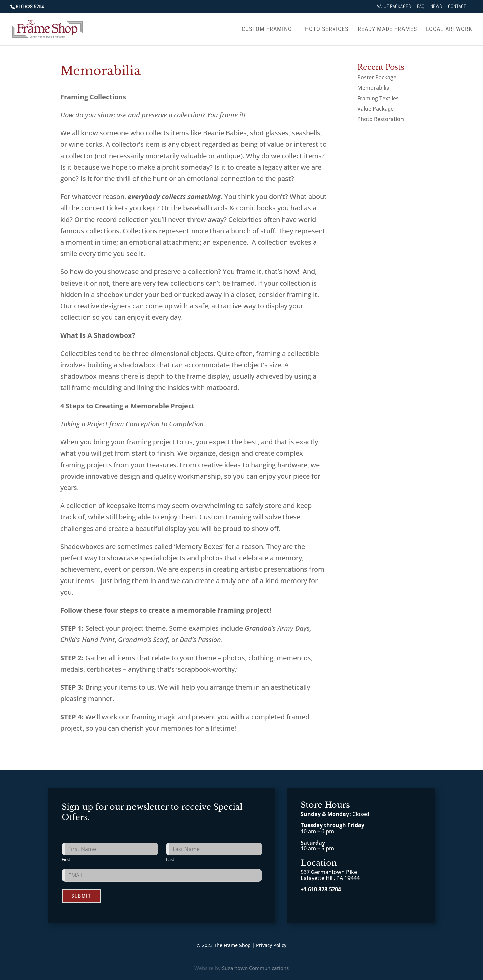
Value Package (375, 109)
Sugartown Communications (255, 968)
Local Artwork (449, 30)
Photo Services (325, 30)
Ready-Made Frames (387, 30)
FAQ (421, 7)
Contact (457, 7)
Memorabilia (373, 88)
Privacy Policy (271, 945)
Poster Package (377, 77)
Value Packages (394, 7)
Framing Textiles (378, 98)
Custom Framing (267, 30)
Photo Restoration (381, 119)
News (436, 7)
